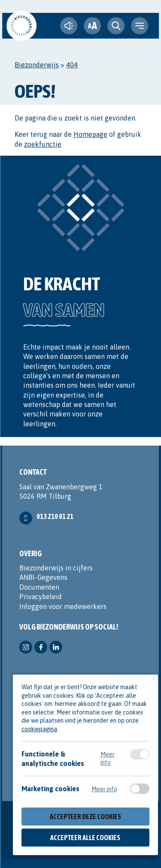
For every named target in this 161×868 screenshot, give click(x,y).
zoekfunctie (43, 144)
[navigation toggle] (140, 26)
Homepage (90, 134)
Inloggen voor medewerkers (63, 606)
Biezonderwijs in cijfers (56, 568)
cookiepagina (39, 729)
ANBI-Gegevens (43, 577)
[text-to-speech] (69, 26)
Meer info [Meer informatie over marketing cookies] (104, 789)
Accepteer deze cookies (85, 817)
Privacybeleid (41, 597)
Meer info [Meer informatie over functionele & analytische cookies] (108, 758)
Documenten (39, 587)
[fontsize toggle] (92, 26)
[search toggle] (116, 26)
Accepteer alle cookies (85, 838)
